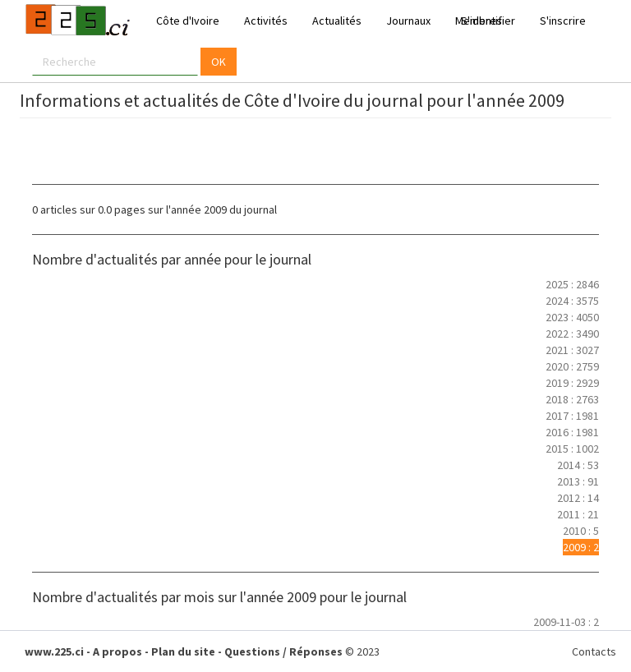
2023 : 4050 (572, 317)
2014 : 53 (578, 465)
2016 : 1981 (572, 432)
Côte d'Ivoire (188, 21)
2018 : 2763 (572, 399)
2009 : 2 (581, 547)
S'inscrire (563, 21)
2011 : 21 (578, 514)
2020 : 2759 (572, 366)
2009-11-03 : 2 (566, 622)
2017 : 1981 (572, 416)
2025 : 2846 (572, 284)
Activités (266, 21)
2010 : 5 (581, 531)
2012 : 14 (578, 498)
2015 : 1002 (572, 449)
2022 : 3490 (572, 334)
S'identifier (488, 21)
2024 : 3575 (572, 301)
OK (219, 62)
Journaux (408, 21)
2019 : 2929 (572, 383)
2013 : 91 (578, 481)
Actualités (337, 21)
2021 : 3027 (572, 350)
